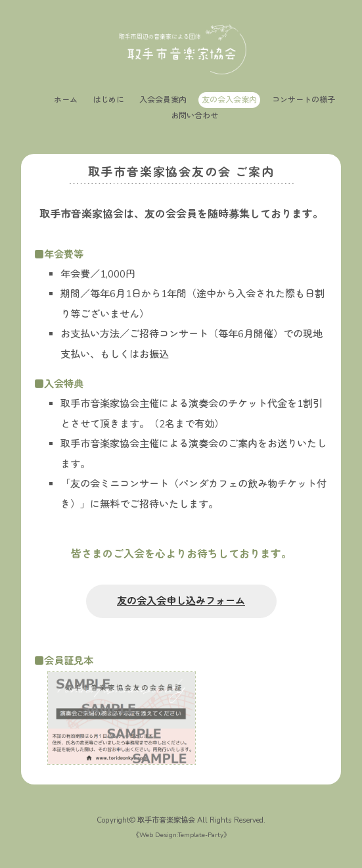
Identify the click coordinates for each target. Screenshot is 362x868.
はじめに (108, 100)
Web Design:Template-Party (181, 835)
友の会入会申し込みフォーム (181, 601)
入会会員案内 (163, 100)
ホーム (66, 100)
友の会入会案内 (229, 100)
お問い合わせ (194, 116)
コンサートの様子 (304, 100)
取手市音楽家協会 (166, 820)
